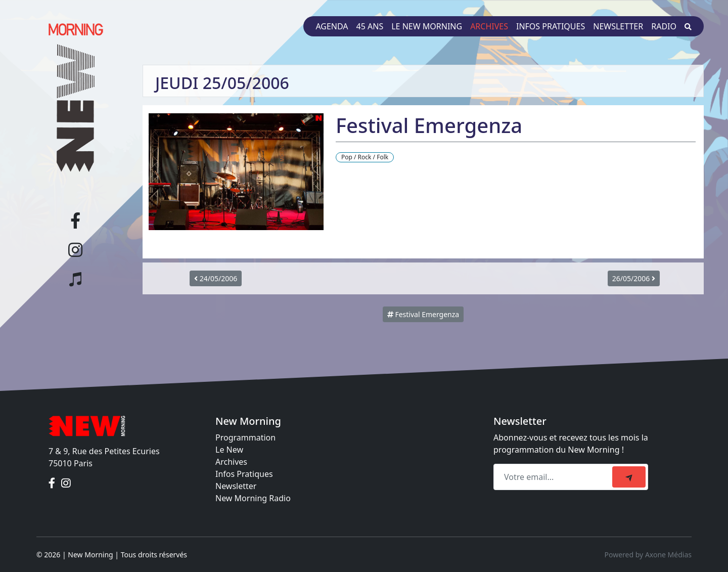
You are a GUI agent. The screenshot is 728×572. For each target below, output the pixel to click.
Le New (229, 450)
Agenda (332, 26)
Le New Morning (427, 26)
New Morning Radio (253, 498)
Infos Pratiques (244, 474)
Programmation (245, 437)
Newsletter (618, 26)
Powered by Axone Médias (648, 555)
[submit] (629, 477)
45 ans (370, 26)
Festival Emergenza (423, 314)
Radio (664, 26)
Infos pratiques (551, 26)
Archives (489, 26)
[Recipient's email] (554, 477)
